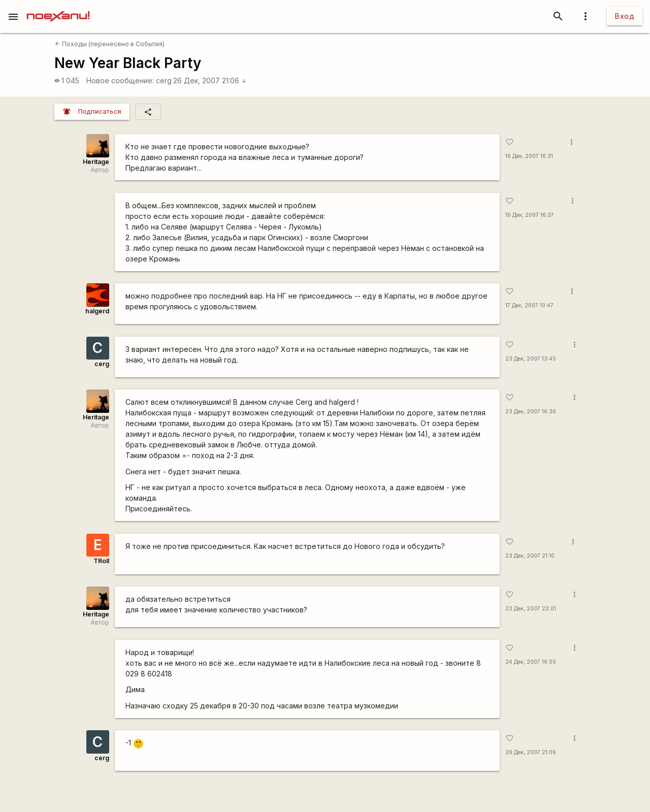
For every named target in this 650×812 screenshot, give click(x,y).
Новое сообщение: (120, 80)
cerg (164, 80)
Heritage (96, 162)
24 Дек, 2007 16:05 (531, 662)
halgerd (97, 311)
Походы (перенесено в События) (110, 44)
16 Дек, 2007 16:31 (529, 156)
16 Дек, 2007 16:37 (530, 215)
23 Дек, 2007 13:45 (531, 359)
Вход (625, 16)
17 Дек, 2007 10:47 (529, 305)
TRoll (101, 561)
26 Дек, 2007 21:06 (210, 80)
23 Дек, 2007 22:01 (531, 609)
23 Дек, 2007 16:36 (531, 412)
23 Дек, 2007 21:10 (530, 556)
